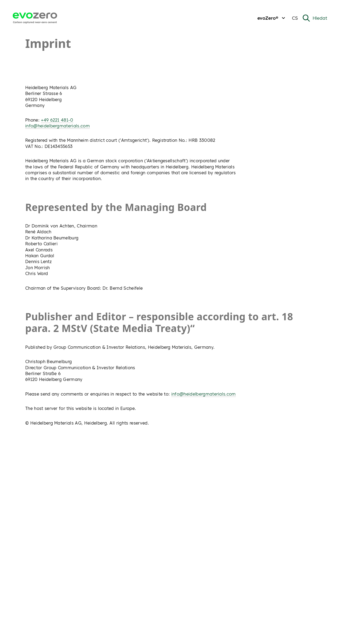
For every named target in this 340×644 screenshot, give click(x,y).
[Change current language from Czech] (295, 18)
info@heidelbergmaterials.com (58, 126)
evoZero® (272, 18)
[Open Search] (315, 18)
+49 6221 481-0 (57, 120)
